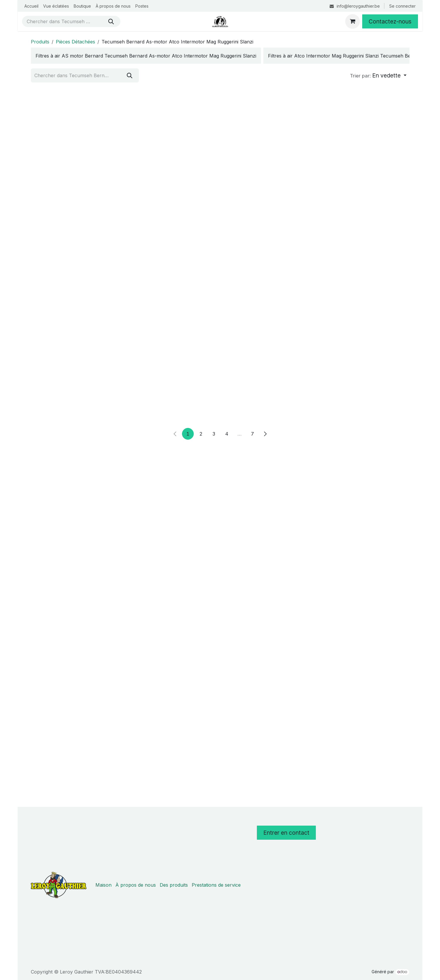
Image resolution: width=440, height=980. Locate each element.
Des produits (174, 885)
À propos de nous (136, 885)
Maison (103, 885)
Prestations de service (216, 885)
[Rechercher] (111, 21)
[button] (378, 76)
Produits (40, 42)
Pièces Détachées (75, 42)
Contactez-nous (390, 21)
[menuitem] (31, 6)
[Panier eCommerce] (353, 21)
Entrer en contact (286, 833)
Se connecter (402, 6)
